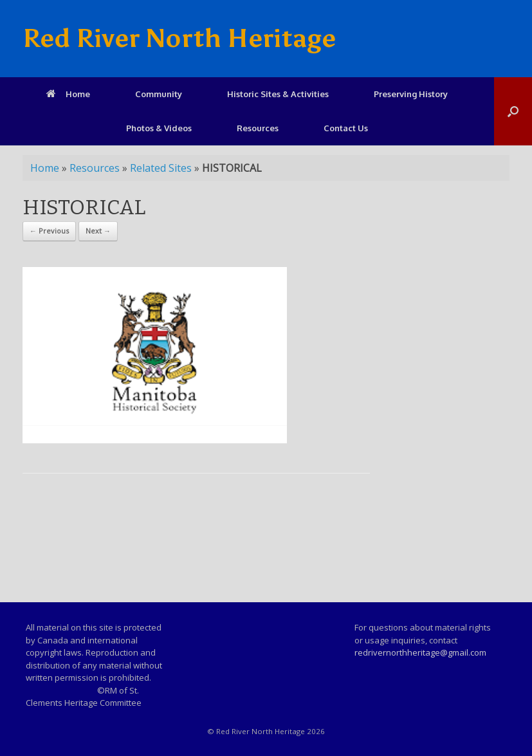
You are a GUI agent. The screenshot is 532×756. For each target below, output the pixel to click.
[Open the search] (513, 111)
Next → (98, 231)
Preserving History (411, 94)
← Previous (49, 231)
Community (159, 94)
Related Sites (161, 168)
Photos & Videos (159, 128)
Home (68, 94)
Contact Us (346, 128)
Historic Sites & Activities (278, 94)
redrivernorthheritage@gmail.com (420, 652)
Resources (258, 128)
